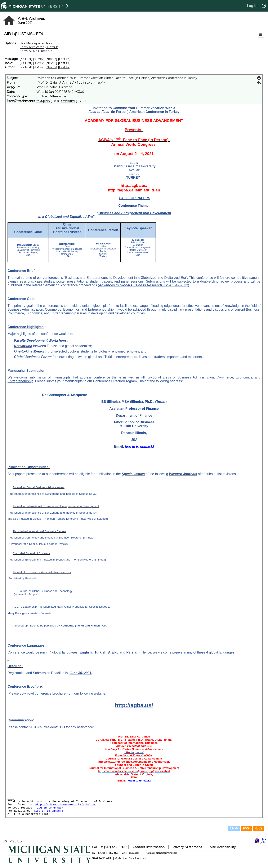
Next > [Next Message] (51, 59)
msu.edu (134, 853)
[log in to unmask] (90, 83)
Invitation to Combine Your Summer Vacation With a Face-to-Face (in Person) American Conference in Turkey (117, 78)
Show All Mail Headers (36, 51)
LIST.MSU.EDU (13, 841)
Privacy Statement (187, 847)
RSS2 (258, 828)
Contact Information (149, 847)
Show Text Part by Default (39, 47)
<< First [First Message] (26, 59)
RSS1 (247, 828)
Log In (252, 6)
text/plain (43, 101)
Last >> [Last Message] (64, 59)
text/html (68, 101)
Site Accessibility (223, 847)
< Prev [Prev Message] (39, 59)
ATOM (234, 828)
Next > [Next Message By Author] (51, 67)
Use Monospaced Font (36, 43)
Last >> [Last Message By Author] (64, 67)
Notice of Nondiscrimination (161, 853)
